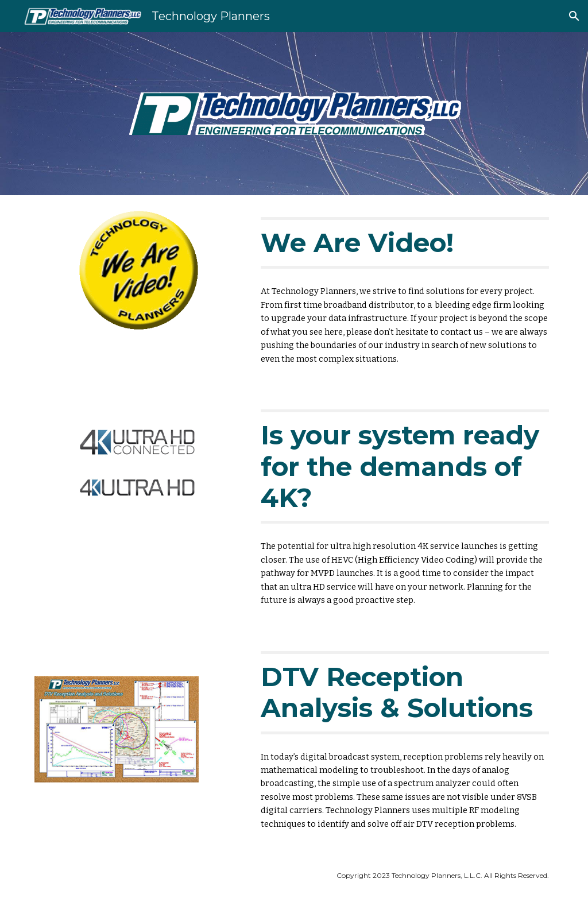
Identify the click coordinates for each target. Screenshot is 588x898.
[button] (574, 16)
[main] (405, 243)
